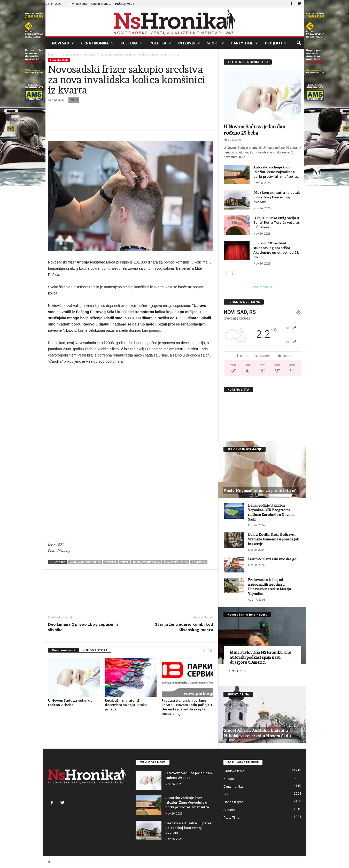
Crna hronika (97, 43)
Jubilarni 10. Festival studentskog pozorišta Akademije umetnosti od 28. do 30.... (276, 250)
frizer (125, 562)
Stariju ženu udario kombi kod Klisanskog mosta (184, 627)
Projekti (276, 43)
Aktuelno (230, 810)
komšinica (199, 562)
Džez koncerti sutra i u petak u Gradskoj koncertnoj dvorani (277, 197)
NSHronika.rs (262, 287)
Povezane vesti (64, 650)
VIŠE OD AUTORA (95, 650)
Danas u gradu (234, 802)
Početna (53, 55)
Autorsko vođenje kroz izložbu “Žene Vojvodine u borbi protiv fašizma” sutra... (276, 172)
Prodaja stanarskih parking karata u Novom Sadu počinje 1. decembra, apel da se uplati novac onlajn (187, 707)
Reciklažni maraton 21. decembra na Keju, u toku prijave (126, 705)
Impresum (79, 4)
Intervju (189, 43)
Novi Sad (63, 43)
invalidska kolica (176, 562)
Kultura (131, 43)
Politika (160, 43)
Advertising (101, 4)
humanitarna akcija (146, 562)
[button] (299, 43)
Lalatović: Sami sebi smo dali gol (273, 559)
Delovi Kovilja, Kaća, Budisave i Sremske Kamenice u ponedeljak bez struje (273, 539)
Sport (216, 43)
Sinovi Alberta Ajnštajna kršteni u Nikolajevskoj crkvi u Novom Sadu (257, 733)
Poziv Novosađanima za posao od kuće (261, 491)
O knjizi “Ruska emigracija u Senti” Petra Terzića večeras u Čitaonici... (277, 222)
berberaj (110, 562)
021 (61, 545)
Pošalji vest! (125, 4)
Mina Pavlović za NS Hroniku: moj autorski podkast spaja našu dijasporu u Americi (260, 657)
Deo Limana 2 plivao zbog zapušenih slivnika (83, 627)
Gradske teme (71, 55)
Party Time (245, 43)
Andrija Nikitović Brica (85, 562)
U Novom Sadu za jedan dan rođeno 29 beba (71, 703)
